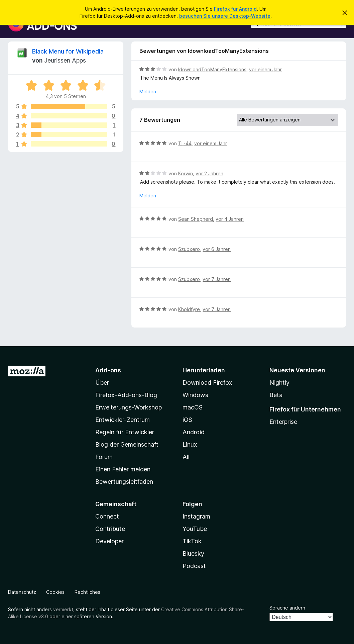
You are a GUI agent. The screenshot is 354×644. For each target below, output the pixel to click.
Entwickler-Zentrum (123, 420)
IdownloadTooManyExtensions (212, 69)
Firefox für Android (235, 9)
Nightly (279, 383)
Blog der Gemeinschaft (127, 444)
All (186, 457)
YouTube (195, 529)
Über (102, 383)
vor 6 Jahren (217, 249)
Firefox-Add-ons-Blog (126, 395)
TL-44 (185, 143)
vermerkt (63, 609)
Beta (276, 395)
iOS (187, 420)
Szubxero (189, 249)
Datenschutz (22, 592)
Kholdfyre (189, 309)
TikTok (192, 541)
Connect (107, 516)
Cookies (55, 592)
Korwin (186, 173)
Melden (148, 91)
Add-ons (108, 370)
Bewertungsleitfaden (124, 482)
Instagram (196, 516)
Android (194, 432)
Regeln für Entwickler (125, 432)
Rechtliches (87, 592)
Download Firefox (207, 383)
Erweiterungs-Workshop (129, 407)
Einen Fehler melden (123, 469)
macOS (193, 407)
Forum (104, 457)
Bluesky (193, 554)
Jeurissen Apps (65, 60)
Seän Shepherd (196, 219)
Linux (190, 444)
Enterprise (283, 422)
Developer (109, 541)
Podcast (194, 566)
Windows (195, 395)
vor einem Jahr (265, 69)
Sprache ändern (287, 608)
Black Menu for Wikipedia (68, 51)
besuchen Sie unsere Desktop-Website (225, 16)
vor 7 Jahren (217, 279)
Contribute (110, 529)
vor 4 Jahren (230, 219)
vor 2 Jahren (209, 173)
